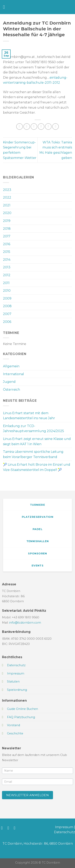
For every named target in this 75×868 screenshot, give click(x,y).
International (13, 374)
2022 (7, 197)
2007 (7, 314)
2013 (7, 267)
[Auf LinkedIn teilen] (55, 127)
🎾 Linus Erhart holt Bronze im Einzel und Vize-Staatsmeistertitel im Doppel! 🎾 (37, 467)
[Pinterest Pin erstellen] (48, 127)
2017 (7, 236)
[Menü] (5, 7)
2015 (7, 252)
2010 (7, 291)
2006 (7, 322)
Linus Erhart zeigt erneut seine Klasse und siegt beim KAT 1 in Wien (37, 441)
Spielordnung (17, 690)
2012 (7, 275)
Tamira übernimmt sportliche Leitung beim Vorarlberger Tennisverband (33, 454)
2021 (7, 205)
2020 (7, 213)
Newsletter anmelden (28, 795)
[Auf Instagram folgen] (9, 828)
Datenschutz (64, 832)
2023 (7, 190)
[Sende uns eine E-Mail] (16, 828)
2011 (6, 283)
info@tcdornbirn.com (25, 623)
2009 (7, 298)
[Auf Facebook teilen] (27, 127)
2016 (7, 244)
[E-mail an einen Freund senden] (41, 127)
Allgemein (11, 366)
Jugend (9, 382)
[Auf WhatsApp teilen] (19, 127)
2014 (7, 260)
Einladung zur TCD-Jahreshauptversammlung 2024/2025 (33, 429)
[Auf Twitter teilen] (34, 127)
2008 (7, 306)
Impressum (64, 827)
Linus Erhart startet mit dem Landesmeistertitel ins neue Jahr (29, 416)
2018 (7, 229)
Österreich (11, 390)
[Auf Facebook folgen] (3, 828)
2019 (7, 221)
